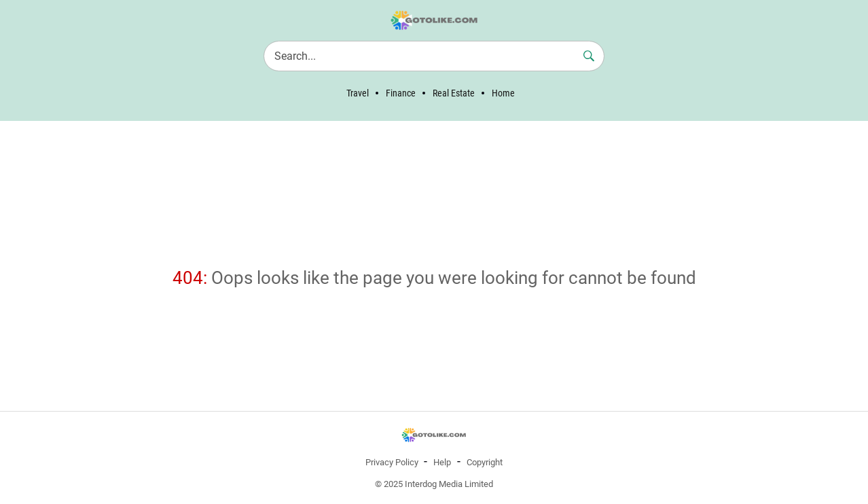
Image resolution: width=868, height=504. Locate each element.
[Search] (434, 56)
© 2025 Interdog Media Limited (434, 484)
